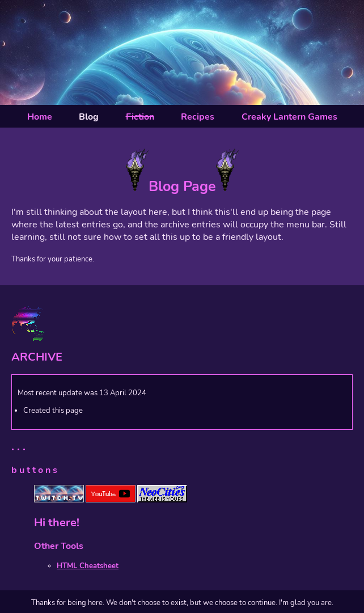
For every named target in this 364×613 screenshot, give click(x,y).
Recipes (198, 117)
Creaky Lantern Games (289, 117)
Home (40, 117)
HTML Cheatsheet (88, 566)
